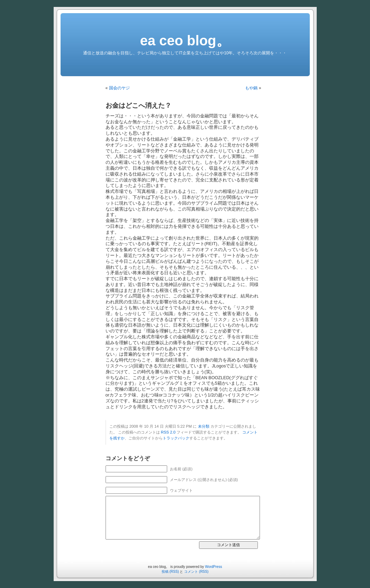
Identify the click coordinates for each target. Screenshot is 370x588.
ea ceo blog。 (185, 41)
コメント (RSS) (196, 572)
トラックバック (176, 438)
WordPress (213, 567)
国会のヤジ (119, 88)
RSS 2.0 (168, 432)
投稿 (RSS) (170, 572)
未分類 (204, 426)
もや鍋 (251, 88)
